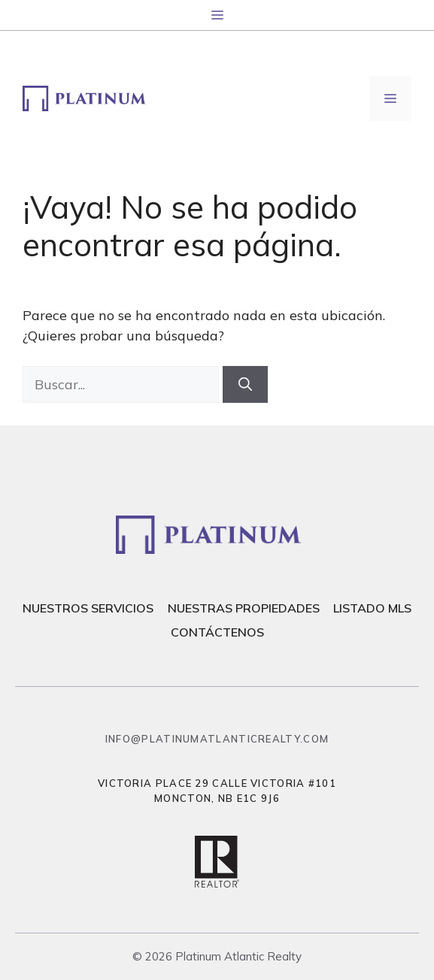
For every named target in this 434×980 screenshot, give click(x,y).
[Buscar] (245, 384)
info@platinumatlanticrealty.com (217, 739)
